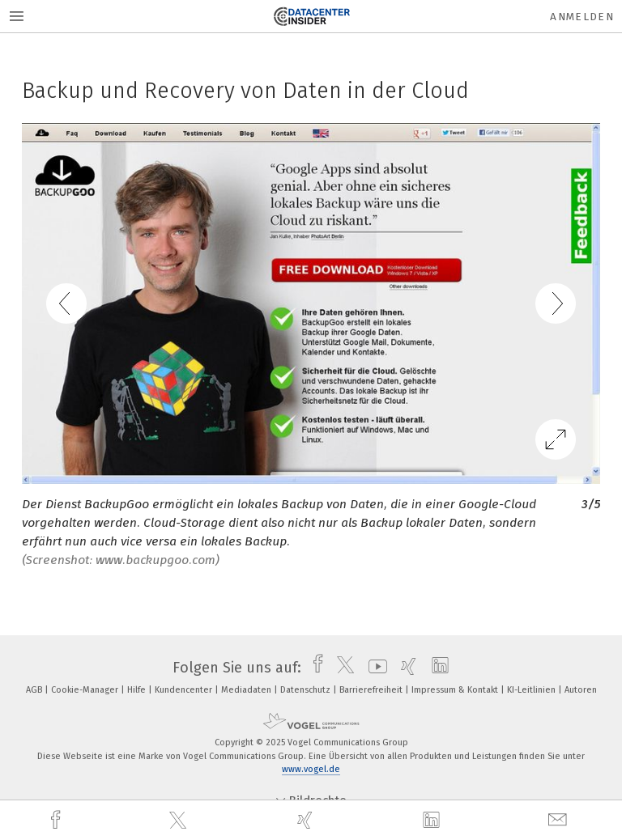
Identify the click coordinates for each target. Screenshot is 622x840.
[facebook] (58, 820)
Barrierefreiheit (372, 690)
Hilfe (138, 690)
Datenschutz (307, 690)
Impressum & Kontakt (456, 690)
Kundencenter (185, 690)
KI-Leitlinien (533, 690)
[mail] (560, 820)
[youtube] (374, 668)
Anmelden (582, 17)
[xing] (307, 820)
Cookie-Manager (86, 690)
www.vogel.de (311, 769)
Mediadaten (247, 690)
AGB (35, 690)
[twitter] (180, 821)
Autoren (581, 690)
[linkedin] (433, 821)
